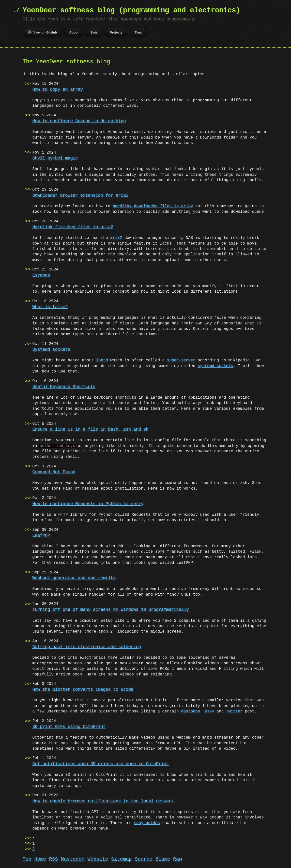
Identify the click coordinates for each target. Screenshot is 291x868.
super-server (181, 360)
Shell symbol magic (55, 158)
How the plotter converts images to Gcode (83, 690)
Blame (163, 859)
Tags (138, 32)
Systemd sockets (51, 350)
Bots (94, 32)
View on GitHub (42, 32)
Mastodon (186, 711)
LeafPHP (41, 535)
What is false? (50, 307)
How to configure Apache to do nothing (79, 121)
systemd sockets (215, 366)
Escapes (41, 275)
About (74, 32)
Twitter (230, 711)
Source (144, 859)
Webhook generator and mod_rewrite (74, 578)
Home (40, 859)
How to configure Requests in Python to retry (88, 504)
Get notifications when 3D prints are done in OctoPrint (101, 764)
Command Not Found (54, 472)
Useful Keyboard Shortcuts (64, 387)
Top (27, 859)
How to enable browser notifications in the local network (103, 801)
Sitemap (122, 859)
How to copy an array (58, 89)
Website (98, 859)
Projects (116, 32)
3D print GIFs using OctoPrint (69, 727)
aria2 (116, 238)
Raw (178, 859)
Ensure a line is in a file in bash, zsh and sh (91, 429)
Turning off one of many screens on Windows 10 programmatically (111, 610)
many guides (147, 823)
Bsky (205, 711)
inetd (102, 360)
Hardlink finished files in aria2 (73, 227)
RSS (54, 859)
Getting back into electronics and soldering (87, 647)
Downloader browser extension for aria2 (80, 195)
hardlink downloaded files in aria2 (153, 206)
